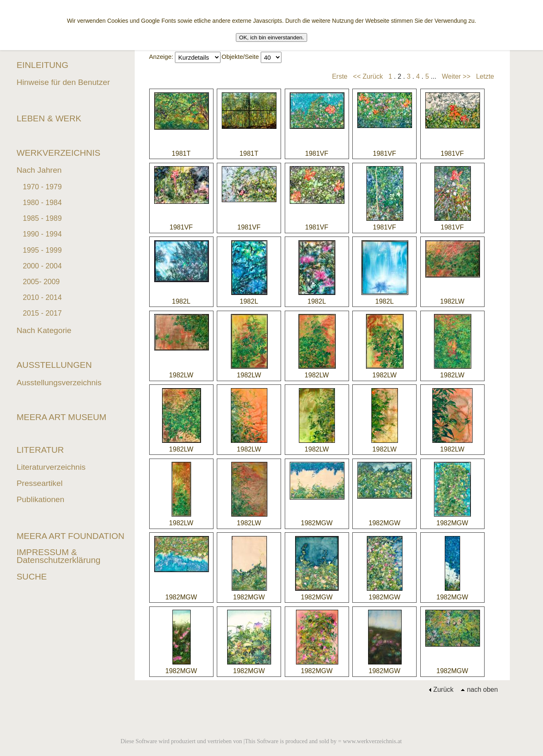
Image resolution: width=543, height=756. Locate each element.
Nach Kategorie (44, 330)
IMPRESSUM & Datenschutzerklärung (58, 556)
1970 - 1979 (42, 187)
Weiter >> (456, 76)
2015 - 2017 (42, 313)
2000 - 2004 (42, 266)
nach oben (479, 690)
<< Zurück (368, 76)
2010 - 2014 (42, 297)
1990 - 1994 (42, 234)
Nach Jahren (39, 170)
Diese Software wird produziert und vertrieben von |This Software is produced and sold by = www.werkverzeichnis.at (261, 741)
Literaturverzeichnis (51, 467)
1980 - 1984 (42, 203)
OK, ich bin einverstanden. (271, 37)
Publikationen (40, 499)
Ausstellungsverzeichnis (59, 383)
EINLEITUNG (42, 65)
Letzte (485, 76)
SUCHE (32, 576)
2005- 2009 (41, 282)
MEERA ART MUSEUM (62, 417)
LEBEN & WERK (49, 118)
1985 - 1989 (42, 218)
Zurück (441, 690)
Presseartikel (40, 483)
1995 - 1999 (42, 250)
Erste (340, 76)
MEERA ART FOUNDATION (70, 536)
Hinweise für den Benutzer (63, 82)
